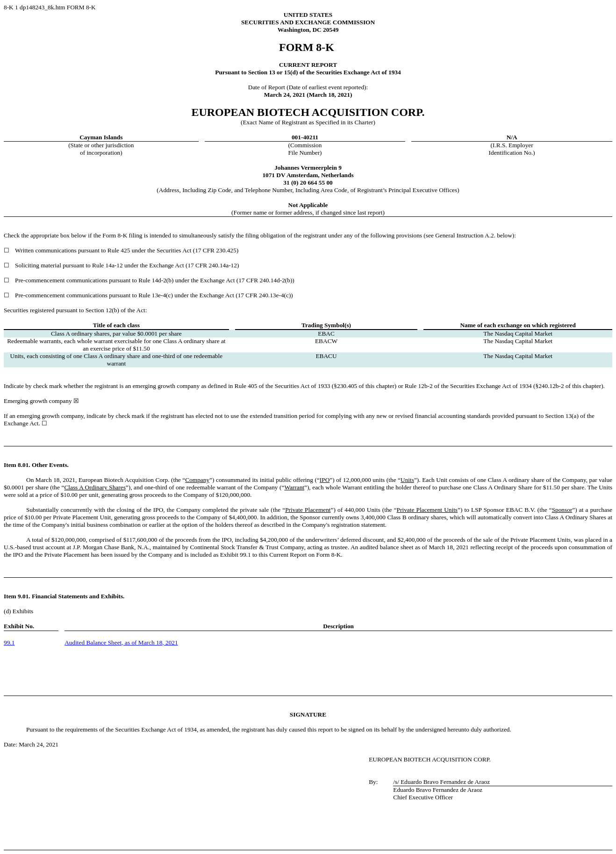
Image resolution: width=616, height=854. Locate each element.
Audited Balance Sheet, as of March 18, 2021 (121, 642)
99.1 (9, 642)
